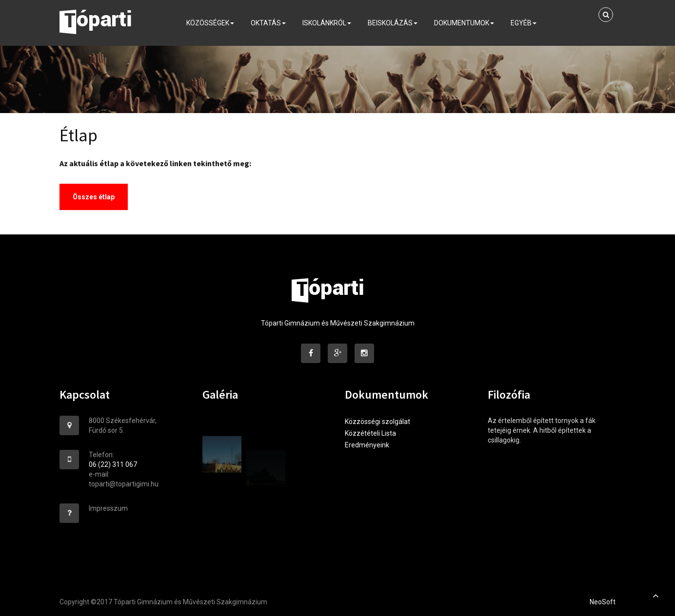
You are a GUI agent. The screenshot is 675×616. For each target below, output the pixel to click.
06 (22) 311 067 (113, 464)
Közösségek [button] (210, 26)
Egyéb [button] (524, 26)
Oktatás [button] (268, 26)
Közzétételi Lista (370, 433)
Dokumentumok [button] (464, 26)
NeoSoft (603, 602)
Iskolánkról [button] (327, 26)
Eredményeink (367, 445)
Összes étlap (94, 197)
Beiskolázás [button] (393, 26)
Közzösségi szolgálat (377, 422)
